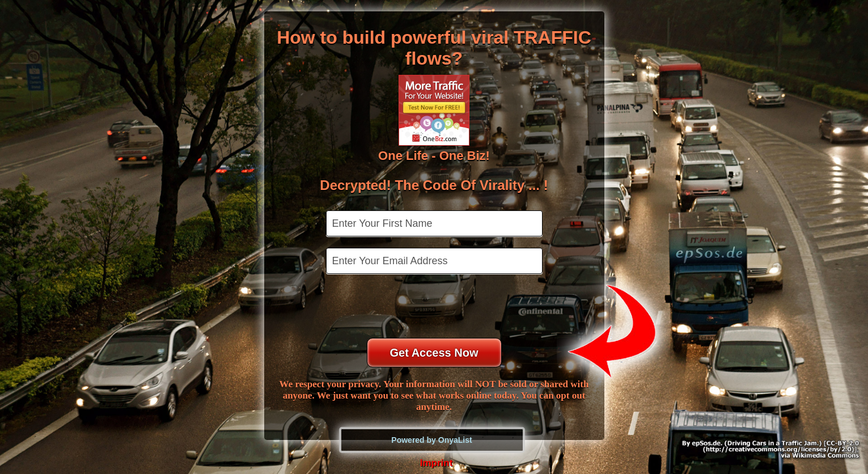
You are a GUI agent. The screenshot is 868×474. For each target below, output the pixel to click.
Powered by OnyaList (431, 440)
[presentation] (435, 307)
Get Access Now (434, 353)
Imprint (437, 463)
